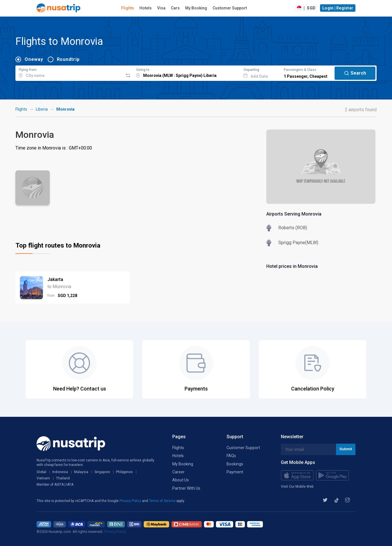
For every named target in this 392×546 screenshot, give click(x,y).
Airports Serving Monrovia (294, 214)
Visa (161, 8)
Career (178, 472)
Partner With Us (186, 488)
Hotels (146, 8)
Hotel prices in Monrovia (292, 266)
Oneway (34, 59)
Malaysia (81, 472)
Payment (235, 472)
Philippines (124, 472)
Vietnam (43, 478)
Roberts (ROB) (293, 228)
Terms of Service (163, 501)
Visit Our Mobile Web (297, 487)
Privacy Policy (131, 501)
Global (41, 472)
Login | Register (338, 8)
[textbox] (69, 72)
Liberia (42, 109)
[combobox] (69, 72)
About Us (181, 480)
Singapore (102, 472)
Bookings (235, 464)
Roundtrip (68, 59)
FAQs (231, 456)
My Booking (196, 8)
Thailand (63, 478)
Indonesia (60, 472)
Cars (175, 8)
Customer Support (230, 8)
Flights (128, 8)
